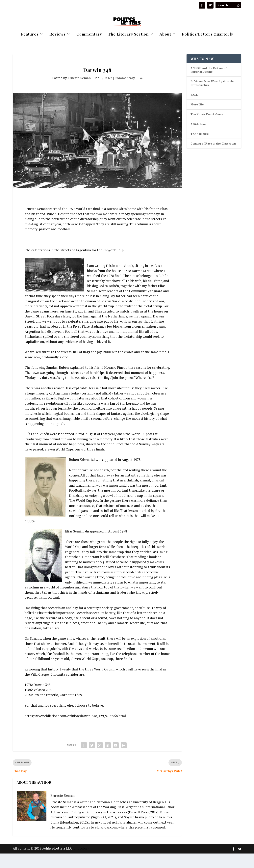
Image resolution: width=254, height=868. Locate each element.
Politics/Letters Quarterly (208, 49)
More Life (197, 119)
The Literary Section (128, 49)
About (165, 49)
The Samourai (200, 148)
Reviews (57, 49)
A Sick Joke (198, 138)
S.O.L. (194, 109)
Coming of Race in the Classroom (213, 158)
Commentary (89, 49)
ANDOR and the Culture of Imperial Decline (208, 84)
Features (30, 49)
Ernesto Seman (79, 92)
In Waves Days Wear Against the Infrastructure (212, 98)
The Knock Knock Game (207, 129)
